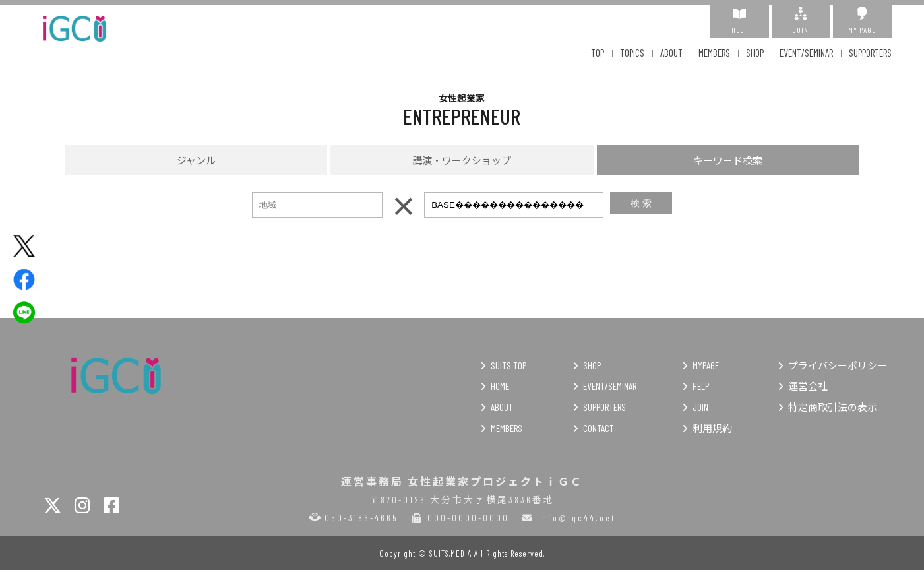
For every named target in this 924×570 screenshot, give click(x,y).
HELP (740, 20)
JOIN (801, 20)
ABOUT (671, 53)
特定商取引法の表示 (833, 407)
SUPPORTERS (870, 53)
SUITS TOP (508, 365)
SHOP (755, 53)
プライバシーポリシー (838, 365)
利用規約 (712, 428)
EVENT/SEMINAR (806, 53)
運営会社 (808, 386)
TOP (598, 53)
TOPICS (632, 53)
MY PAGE (862, 20)
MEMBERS (714, 53)
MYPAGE (706, 365)
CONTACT (599, 428)
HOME (500, 386)
